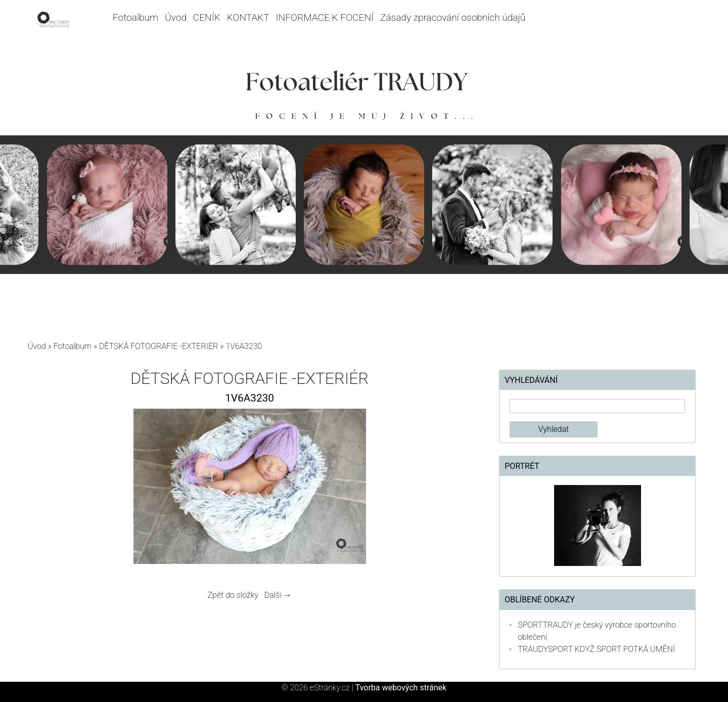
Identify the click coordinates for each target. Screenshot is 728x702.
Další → (278, 595)
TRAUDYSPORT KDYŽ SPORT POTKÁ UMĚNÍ (596, 649)
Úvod (176, 17)
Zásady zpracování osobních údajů (453, 17)
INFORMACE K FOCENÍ (325, 17)
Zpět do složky (233, 595)
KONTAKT (248, 17)
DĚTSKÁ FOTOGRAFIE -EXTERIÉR (158, 346)
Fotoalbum (135, 17)
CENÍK (207, 17)
